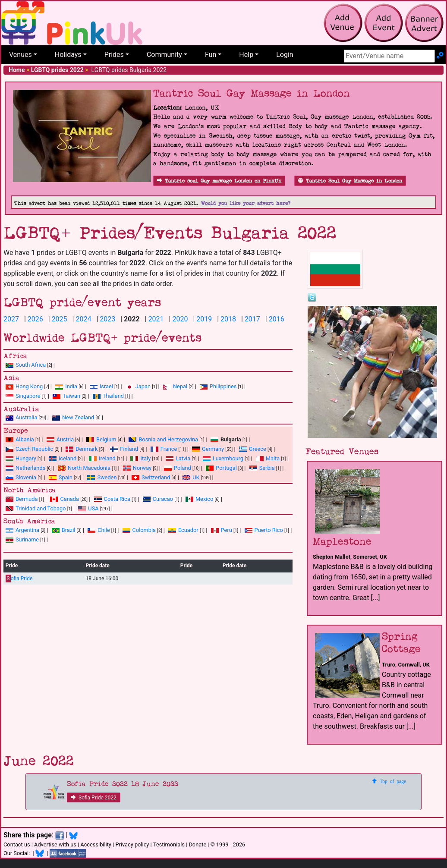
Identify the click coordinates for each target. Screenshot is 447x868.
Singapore (23, 396)
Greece (253, 449)
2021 (156, 319)
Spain (61, 477)
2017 (252, 319)
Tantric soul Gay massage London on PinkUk (219, 181)
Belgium (101, 439)
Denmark (82, 449)
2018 (228, 319)
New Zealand (73, 417)
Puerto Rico (264, 530)
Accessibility (96, 844)
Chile (99, 530)
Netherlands (25, 468)
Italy (140, 458)
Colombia (139, 530)
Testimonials (169, 844)
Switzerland (151, 477)
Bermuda (22, 499)
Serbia (262, 468)
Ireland (102, 458)
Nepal (175, 386)
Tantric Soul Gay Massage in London (350, 181)
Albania (20, 439)
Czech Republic (29, 449)
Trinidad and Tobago (36, 508)
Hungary (21, 458)
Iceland (63, 458)
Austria (60, 439)
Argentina (22, 530)
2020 (180, 319)
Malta (268, 458)
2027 (11, 319)
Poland (178, 468)
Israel (101, 386)
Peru (222, 530)
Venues (20, 55)
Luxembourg (223, 458)
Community (164, 55)
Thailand (108, 396)
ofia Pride (19, 579)
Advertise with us (55, 844)
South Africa (26, 365)
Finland (124, 449)
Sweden (102, 477)
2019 (204, 319)
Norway (137, 468)
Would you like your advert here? (246, 203)
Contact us (17, 844)
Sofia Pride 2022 (94, 798)
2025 (60, 319)
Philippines (218, 386)
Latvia (178, 458)
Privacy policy (132, 844)
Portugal (221, 468)
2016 (277, 319)
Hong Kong (24, 386)
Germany (208, 449)
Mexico (199, 499)
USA (88, 508)
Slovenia (21, 477)
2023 (107, 319)
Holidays (68, 55)
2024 (83, 319)
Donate (197, 844)
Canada (65, 499)
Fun (211, 55)
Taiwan (66, 396)
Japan (138, 386)
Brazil (64, 530)
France (164, 449)
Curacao (158, 499)
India (66, 386)
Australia (21, 417)
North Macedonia (84, 468)
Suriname (22, 539)
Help (246, 55)
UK (191, 477)
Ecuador (183, 530)
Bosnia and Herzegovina (163, 439)
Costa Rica (112, 499)
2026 (35, 319)
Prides (114, 55)
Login (285, 55)
